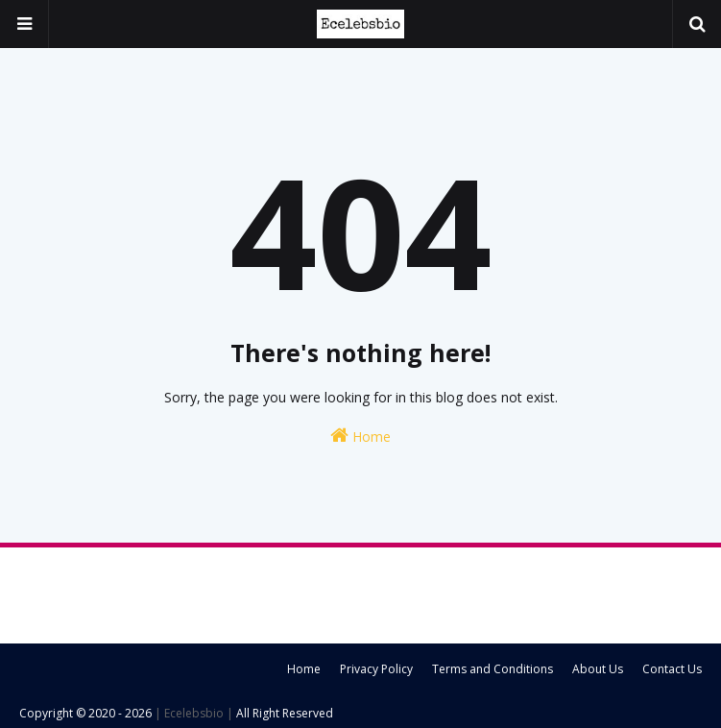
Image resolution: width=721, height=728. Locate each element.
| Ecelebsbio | (192, 713)
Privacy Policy (376, 669)
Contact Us (672, 669)
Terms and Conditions (493, 669)
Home (360, 436)
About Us (598, 669)
